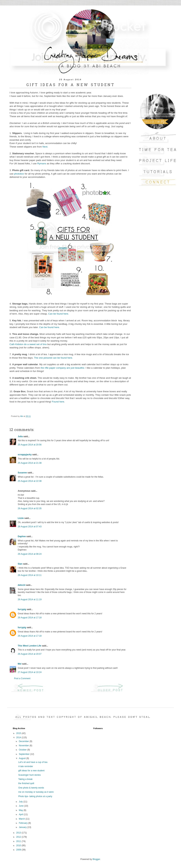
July (21, 802)
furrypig (22, 609)
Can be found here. (59, 314)
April (21, 814)
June (21, 806)
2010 (19, 846)
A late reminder (26, 766)
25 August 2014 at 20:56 (30, 445)
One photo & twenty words (31, 788)
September (24, 754)
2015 (19, 733)
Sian (20, 564)
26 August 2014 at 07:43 (30, 527)
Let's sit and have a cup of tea (33, 762)
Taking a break (25, 779)
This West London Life (29, 646)
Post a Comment (22, 678)
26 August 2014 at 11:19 (30, 600)
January (23, 827)
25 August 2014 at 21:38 (30, 463)
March (22, 819)
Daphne (22, 536)
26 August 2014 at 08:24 (30, 554)
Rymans (42, 163)
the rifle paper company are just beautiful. (63, 368)
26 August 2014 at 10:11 (30, 575)
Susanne (22, 473)
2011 (19, 841)
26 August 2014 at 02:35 (30, 508)
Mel (20, 664)
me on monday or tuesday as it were (36, 792)
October (23, 750)
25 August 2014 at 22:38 (30, 481)
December (24, 741)
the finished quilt (26, 783)
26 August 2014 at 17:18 (30, 618)
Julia (20, 436)
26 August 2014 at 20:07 (30, 654)
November (24, 746)
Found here (58, 402)
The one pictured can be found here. (53, 358)
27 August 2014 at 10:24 (30, 672)
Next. (46, 147)
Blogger (96, 859)
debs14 (21, 585)
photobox (19, 174)
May (21, 810)
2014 (19, 737)
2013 (19, 833)
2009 (19, 850)
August (23, 758)
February (23, 823)
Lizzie (21, 518)
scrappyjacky (25, 455)
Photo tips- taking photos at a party (35, 796)
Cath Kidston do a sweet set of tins (28, 344)
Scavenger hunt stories (30, 775)
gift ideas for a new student (31, 771)
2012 (19, 837)
